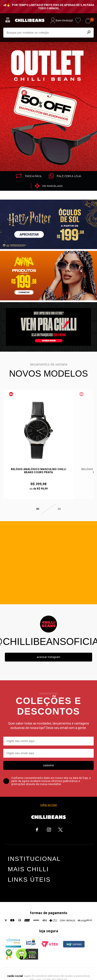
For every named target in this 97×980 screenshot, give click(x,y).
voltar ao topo (49, 796)
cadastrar (48, 756)
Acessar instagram (48, 648)
